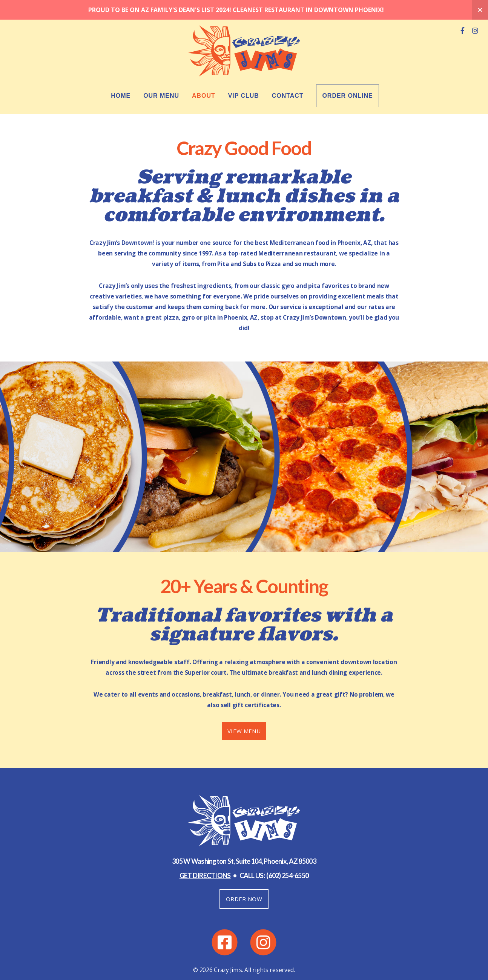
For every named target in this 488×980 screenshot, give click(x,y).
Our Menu (161, 76)
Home (121, 76)
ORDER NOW (244, 879)
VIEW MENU (244, 711)
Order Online (347, 76)
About (204, 76)
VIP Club (244, 76)
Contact (288, 76)
